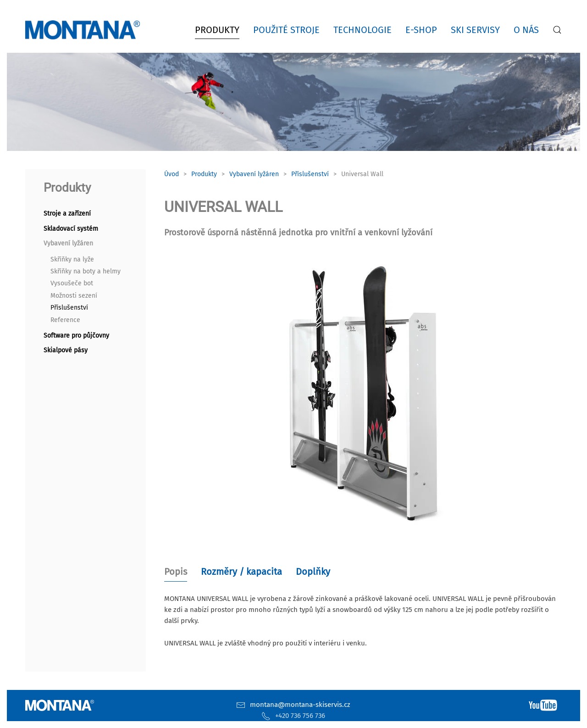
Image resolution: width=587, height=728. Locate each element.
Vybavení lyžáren (68, 243)
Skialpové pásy (66, 350)
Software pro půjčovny (76, 336)
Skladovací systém (71, 229)
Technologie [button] (363, 30)
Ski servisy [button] (475, 30)
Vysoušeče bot (72, 283)
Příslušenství (69, 308)
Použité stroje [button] (286, 30)
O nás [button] (526, 30)
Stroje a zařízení (67, 214)
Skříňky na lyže (72, 259)
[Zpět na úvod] (84, 30)
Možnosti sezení (74, 296)
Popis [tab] (176, 572)
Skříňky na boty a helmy (86, 271)
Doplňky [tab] (313, 572)
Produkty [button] (217, 30)
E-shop (421, 30)
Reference (65, 320)
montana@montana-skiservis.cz (300, 705)
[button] (557, 30)
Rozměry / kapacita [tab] (241, 572)
